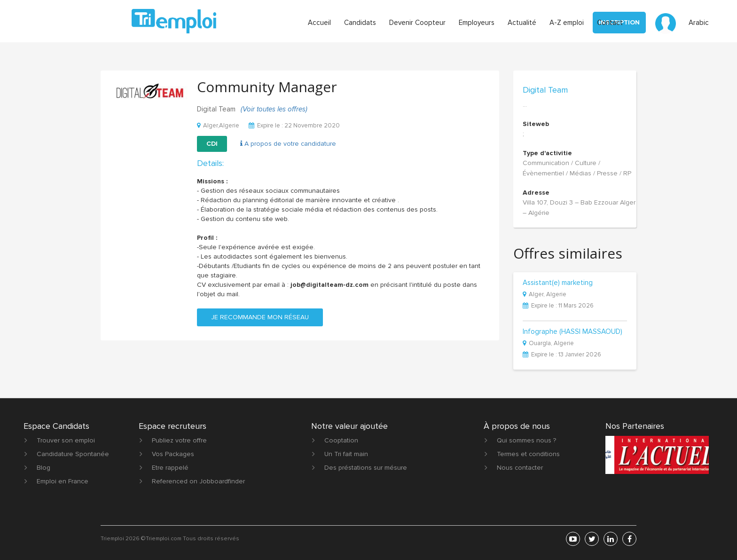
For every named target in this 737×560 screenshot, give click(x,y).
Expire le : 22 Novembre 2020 (294, 126)
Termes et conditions (528, 454)
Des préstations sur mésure (366, 468)
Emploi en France (63, 481)
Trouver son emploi (66, 440)
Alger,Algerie (218, 126)
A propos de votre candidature (288, 144)
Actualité (522, 23)
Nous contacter (520, 468)
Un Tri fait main (346, 454)
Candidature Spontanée (73, 454)
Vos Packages (173, 454)
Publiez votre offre (179, 440)
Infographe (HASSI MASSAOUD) (572, 332)
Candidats (360, 23)
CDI (212, 144)
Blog (43, 468)
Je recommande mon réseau (260, 317)
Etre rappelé (170, 468)
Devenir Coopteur (417, 23)
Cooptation (341, 440)
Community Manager (267, 87)
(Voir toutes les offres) (274, 109)
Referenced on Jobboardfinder (198, 481)
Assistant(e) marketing (558, 283)
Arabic (699, 23)
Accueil (319, 23)
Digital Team (545, 90)
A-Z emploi (567, 23)
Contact (610, 23)
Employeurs (477, 23)
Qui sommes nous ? (526, 440)
